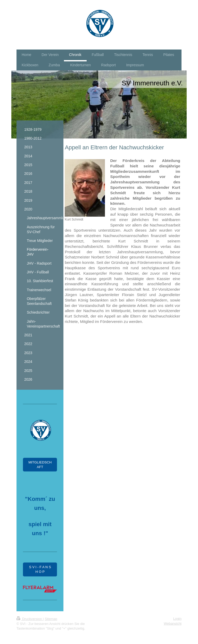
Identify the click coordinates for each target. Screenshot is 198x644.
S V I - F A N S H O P (40, 569)
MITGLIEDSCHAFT (40, 465)
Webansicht (173, 623)
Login (177, 619)
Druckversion (30, 619)
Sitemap (51, 619)
